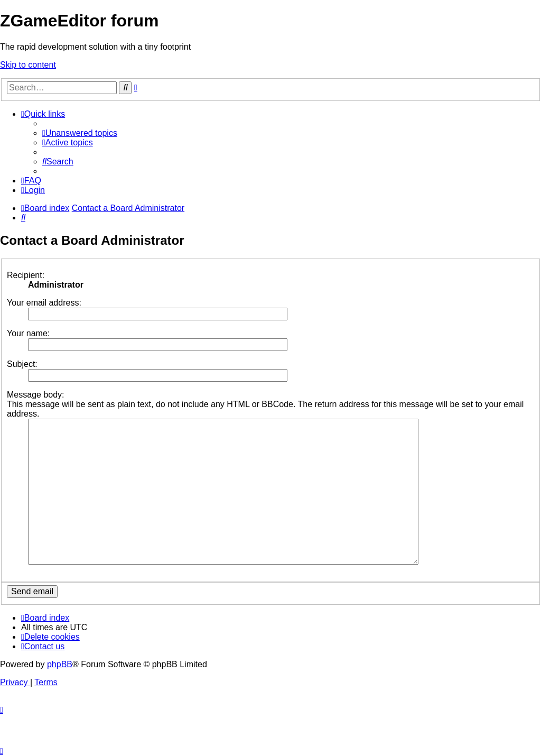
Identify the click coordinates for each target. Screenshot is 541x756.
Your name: (28, 333)
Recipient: (26, 275)
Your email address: (44, 303)
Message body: (36, 395)
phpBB (60, 664)
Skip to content (28, 65)
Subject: (22, 364)
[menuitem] (80, 133)
